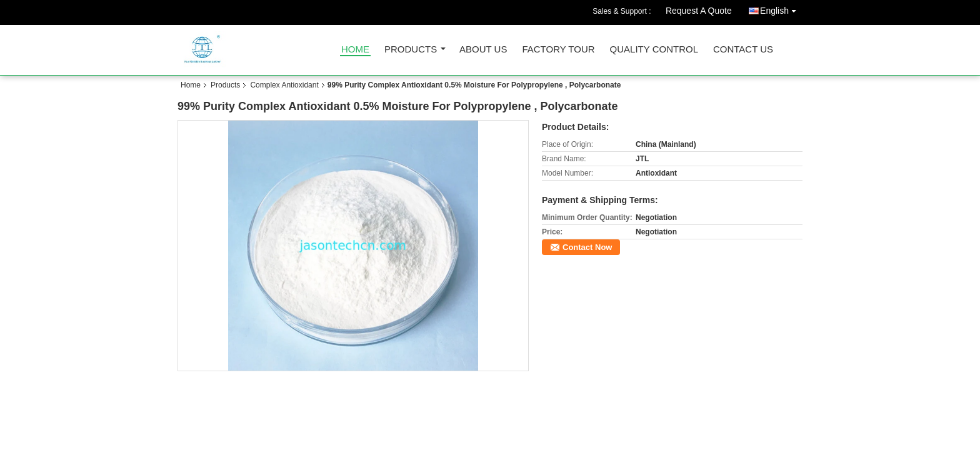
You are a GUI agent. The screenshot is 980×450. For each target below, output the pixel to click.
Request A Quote (699, 11)
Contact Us (743, 50)
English (781, 8)
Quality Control (654, 50)
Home (355, 50)
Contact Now (587, 247)
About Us (483, 50)
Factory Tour (558, 50)
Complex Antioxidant (284, 85)
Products (411, 50)
